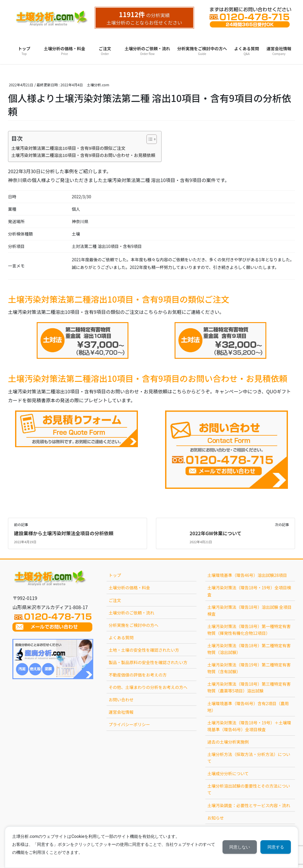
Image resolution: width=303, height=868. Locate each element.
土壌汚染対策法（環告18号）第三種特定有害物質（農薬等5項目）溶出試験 (249, 687)
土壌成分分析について (228, 773)
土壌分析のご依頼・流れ (131, 613)
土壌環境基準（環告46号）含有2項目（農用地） (248, 707)
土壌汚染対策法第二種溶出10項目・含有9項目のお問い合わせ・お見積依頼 (83, 155)
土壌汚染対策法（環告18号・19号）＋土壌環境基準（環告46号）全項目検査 (249, 726)
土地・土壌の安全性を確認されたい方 (144, 650)
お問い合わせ (121, 700)
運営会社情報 (121, 712)
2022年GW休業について (216, 533)
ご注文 (115, 600)
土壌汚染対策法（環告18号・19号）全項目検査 (249, 591)
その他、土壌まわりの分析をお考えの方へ (148, 687)
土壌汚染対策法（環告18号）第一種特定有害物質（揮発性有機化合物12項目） (249, 630)
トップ (115, 575)
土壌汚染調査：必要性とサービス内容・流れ (249, 805)
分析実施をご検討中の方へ (133, 625)
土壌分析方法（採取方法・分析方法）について (249, 758)
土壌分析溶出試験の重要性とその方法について (249, 789)
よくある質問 (121, 637)
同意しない (239, 847)
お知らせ (216, 818)
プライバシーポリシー (129, 724)
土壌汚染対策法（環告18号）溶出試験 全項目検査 (250, 610)
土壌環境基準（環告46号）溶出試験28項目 (247, 575)
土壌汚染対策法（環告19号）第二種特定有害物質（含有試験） (249, 668)
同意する (275, 847)
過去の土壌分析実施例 (228, 742)
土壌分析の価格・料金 (129, 588)
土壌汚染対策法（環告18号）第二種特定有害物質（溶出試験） (249, 649)
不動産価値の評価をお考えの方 (138, 675)
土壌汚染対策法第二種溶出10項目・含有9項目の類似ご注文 (68, 148)
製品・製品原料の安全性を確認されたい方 (148, 662)
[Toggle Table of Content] (149, 139)
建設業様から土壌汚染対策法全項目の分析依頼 (64, 533)
